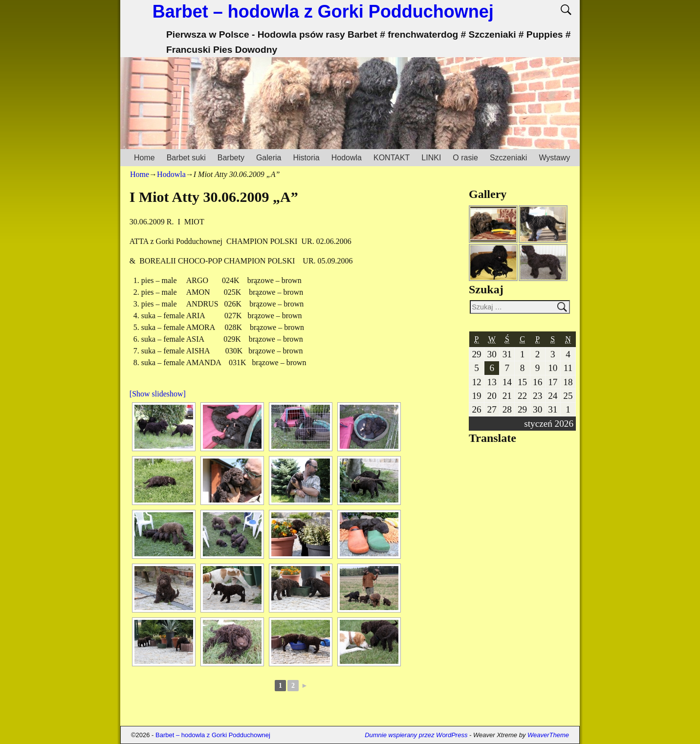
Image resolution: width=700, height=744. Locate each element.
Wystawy (554, 158)
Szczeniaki (508, 158)
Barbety (231, 158)
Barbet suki (186, 158)
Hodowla (347, 158)
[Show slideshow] (158, 394)
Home (144, 158)
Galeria (269, 158)
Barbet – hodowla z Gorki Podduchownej (323, 11)
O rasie (465, 158)
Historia (306, 158)
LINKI (431, 158)
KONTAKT (392, 158)
